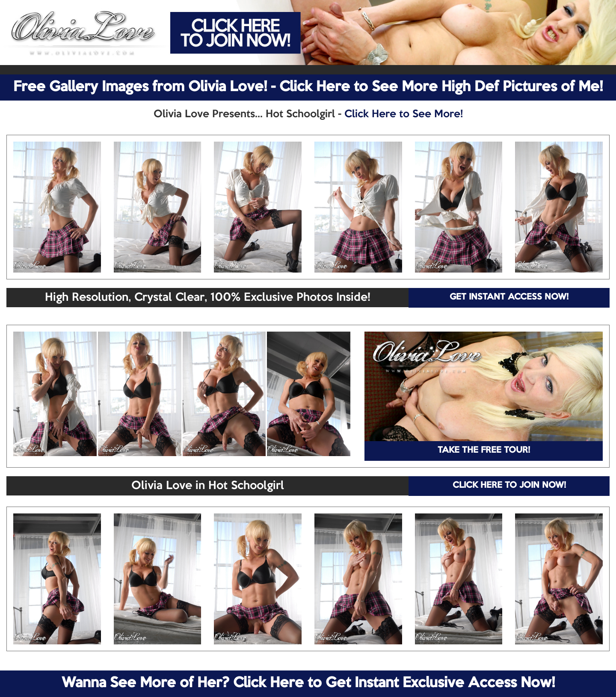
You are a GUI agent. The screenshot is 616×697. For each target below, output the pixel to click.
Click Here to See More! (404, 114)
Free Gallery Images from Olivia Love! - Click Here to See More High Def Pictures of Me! (308, 87)
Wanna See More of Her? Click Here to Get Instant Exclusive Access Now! (308, 683)
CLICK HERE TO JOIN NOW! (509, 486)
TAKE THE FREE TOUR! (484, 451)
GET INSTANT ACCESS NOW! (509, 297)
